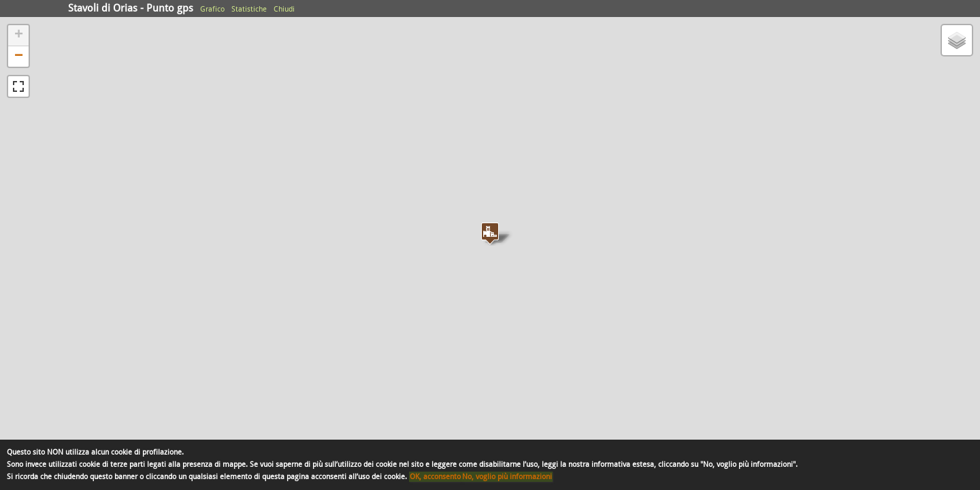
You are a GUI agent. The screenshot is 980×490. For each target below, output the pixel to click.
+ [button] (19, 35)
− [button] (19, 56)
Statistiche (249, 9)
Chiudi (284, 9)
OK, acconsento (435, 477)
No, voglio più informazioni (507, 477)
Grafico (212, 9)
